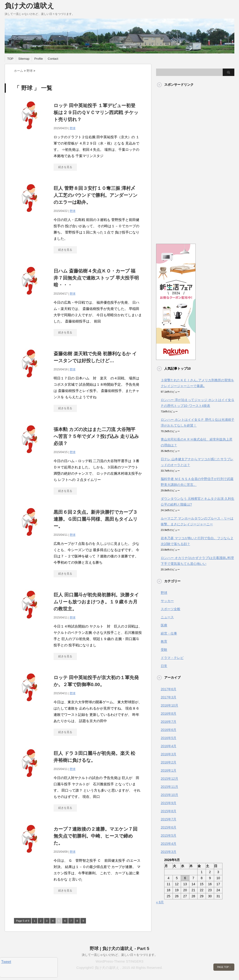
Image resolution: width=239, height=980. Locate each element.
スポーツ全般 (171, 609)
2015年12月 (169, 779)
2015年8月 (169, 811)
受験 (164, 650)
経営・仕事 (169, 633)
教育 (164, 641)
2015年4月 (169, 844)
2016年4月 (169, 746)
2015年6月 (169, 827)
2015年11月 (169, 787)
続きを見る (65, 167)
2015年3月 (169, 852)
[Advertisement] (175, 163)
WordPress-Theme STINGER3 (120, 961)
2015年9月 (169, 803)
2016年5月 (169, 738)
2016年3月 (169, 754)
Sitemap (24, 59)
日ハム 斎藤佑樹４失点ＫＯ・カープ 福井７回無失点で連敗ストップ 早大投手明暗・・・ (96, 278)
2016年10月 (169, 705)
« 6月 (160, 902)
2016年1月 (169, 770)
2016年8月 (169, 714)
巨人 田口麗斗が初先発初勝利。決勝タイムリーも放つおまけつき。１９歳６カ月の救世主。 (96, 602)
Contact (53, 59)
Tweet (6, 962)
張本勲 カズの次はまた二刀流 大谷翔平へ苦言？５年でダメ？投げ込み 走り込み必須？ (96, 436)
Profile (39, 59)
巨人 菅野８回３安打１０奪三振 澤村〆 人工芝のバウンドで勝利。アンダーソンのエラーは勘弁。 (96, 195)
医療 (164, 625)
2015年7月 (169, 819)
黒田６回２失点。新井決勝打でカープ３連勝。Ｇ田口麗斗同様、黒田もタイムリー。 (96, 519)
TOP (10, 59)
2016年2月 (169, 762)
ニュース (167, 617)
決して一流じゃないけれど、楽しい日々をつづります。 (120, 955)
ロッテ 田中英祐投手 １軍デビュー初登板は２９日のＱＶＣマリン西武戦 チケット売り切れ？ (96, 112)
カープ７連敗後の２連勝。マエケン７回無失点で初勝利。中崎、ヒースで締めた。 (96, 836)
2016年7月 (169, 722)
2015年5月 (169, 835)
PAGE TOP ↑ (224, 967)
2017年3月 (169, 697)
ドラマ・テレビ (172, 658)
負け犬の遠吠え (29, 6)
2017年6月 (169, 689)
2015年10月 (169, 795)
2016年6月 (169, 730)
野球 (73, 128)
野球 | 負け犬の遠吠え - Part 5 (119, 949)
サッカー (167, 601)
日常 (164, 666)
